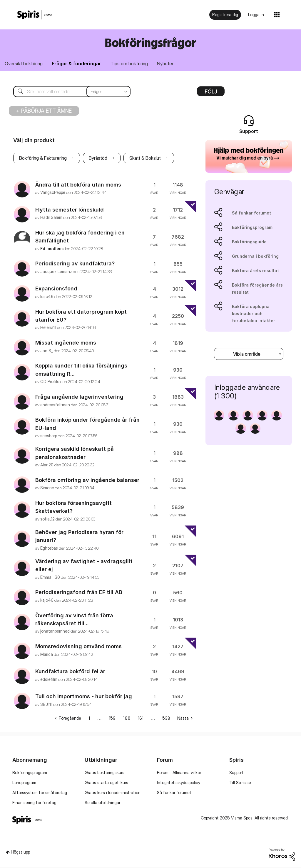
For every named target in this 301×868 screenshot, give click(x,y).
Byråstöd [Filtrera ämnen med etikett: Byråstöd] (98, 159)
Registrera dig (225, 15)
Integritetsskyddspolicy (179, 783)
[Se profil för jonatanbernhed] (55, 632)
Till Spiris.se (240, 783)
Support (236, 773)
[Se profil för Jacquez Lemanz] (56, 272)
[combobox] (249, 355)
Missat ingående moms (66, 344)
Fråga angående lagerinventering (79, 398)
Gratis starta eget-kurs (106, 783)
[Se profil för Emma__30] (50, 578)
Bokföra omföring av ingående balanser (87, 481)
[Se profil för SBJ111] (46, 705)
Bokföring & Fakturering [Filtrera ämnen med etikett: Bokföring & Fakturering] (43, 159)
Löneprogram (24, 783)
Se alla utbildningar (102, 803)
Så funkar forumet (251, 214)
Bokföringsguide (249, 243)
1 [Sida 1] (89, 719)
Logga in (256, 15)
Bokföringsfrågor (150, 43)
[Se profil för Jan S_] (47, 351)
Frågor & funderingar (79, 64)
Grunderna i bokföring (255, 257)
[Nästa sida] (185, 719)
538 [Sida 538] (166, 719)
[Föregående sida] (68, 719)
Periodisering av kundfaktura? (75, 265)
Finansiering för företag (34, 803)
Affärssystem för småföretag (40, 793)
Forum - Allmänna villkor (179, 773)
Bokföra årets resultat (255, 271)
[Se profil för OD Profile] (50, 383)
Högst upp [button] (20, 853)
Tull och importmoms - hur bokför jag (84, 697)
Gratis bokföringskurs (104, 773)
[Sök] (67, 92)
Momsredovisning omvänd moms (78, 647)
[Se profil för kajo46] (47, 297)
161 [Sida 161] (141, 719)
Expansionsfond (56, 290)
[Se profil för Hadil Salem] (51, 218)
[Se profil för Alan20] (47, 466)
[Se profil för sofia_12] (47, 520)
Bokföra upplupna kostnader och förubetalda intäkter (254, 314)
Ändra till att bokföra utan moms (78, 186)
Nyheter (172, 64)
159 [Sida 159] (112, 719)
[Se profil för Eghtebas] (49, 549)
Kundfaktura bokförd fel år (70, 672)
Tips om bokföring (134, 64)
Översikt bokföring (25, 64)
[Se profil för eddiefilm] (49, 680)
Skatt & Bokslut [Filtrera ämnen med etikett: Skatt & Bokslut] (145, 159)
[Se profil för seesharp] (49, 437)
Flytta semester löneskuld (70, 211)
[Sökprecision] (108, 92)
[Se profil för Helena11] (48, 329)
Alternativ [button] (211, 94)
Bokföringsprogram (252, 228)
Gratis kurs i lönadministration (113, 793)
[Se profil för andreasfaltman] (55, 406)
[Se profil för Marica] (47, 655)
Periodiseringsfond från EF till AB (79, 593)
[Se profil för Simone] (47, 489)
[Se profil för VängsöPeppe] (53, 193)
